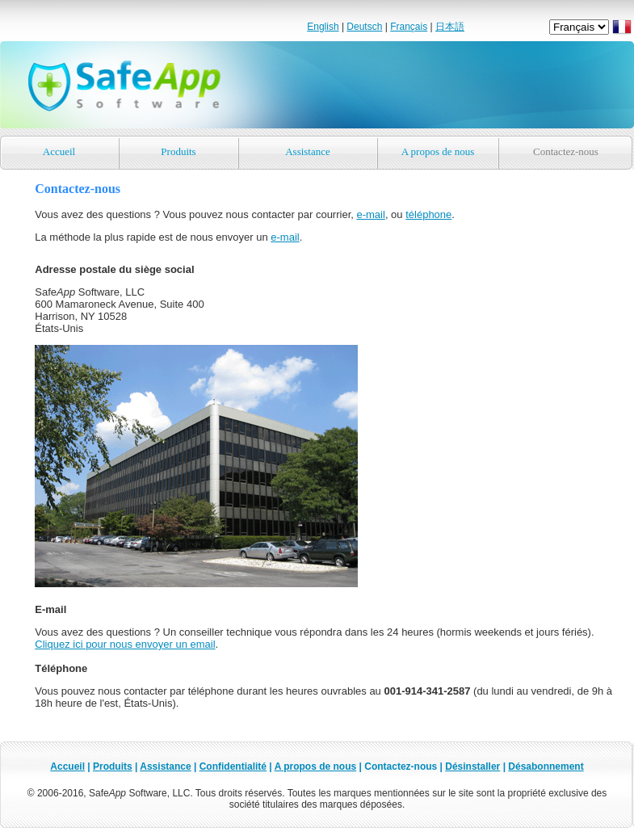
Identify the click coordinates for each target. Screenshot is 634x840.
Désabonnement (546, 766)
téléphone (428, 214)
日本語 (450, 27)
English (323, 27)
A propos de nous (438, 151)
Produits (178, 151)
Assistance (308, 151)
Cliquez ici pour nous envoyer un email (125, 644)
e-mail (370, 214)
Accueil (59, 151)
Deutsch (364, 27)
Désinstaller (472, 766)
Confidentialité (233, 766)
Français (409, 27)
